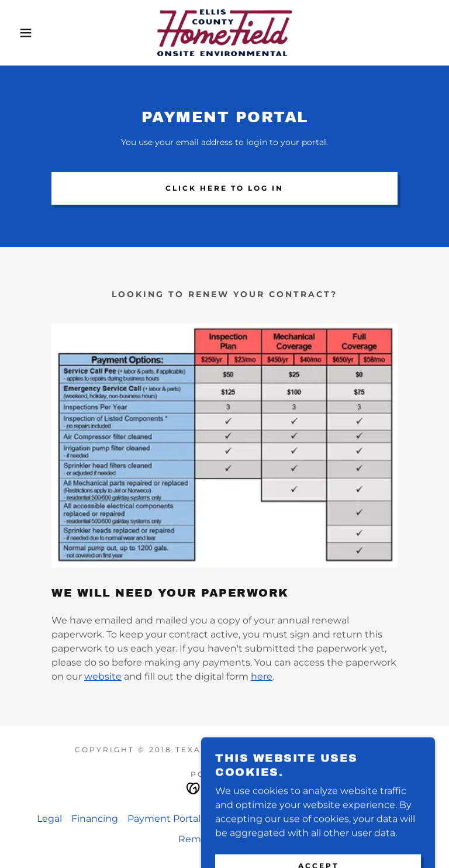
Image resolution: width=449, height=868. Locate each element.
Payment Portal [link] (164, 819)
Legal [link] (49, 819)
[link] (224, 33)
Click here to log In (224, 188)
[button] (23, 33)
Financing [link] (95, 819)
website (103, 676)
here (262, 676)
